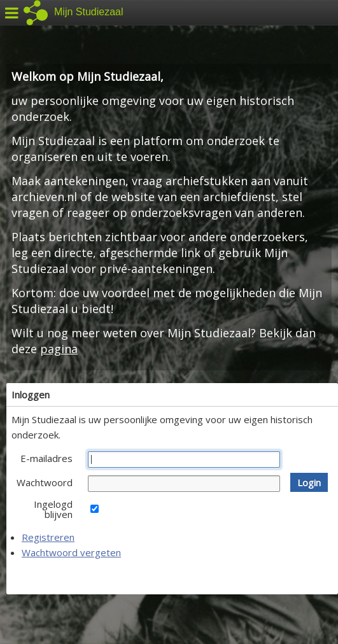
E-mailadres (46, 458)
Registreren (48, 537)
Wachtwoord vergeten (71, 552)
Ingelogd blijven (53, 509)
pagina (59, 349)
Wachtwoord (45, 482)
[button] (309, 482)
